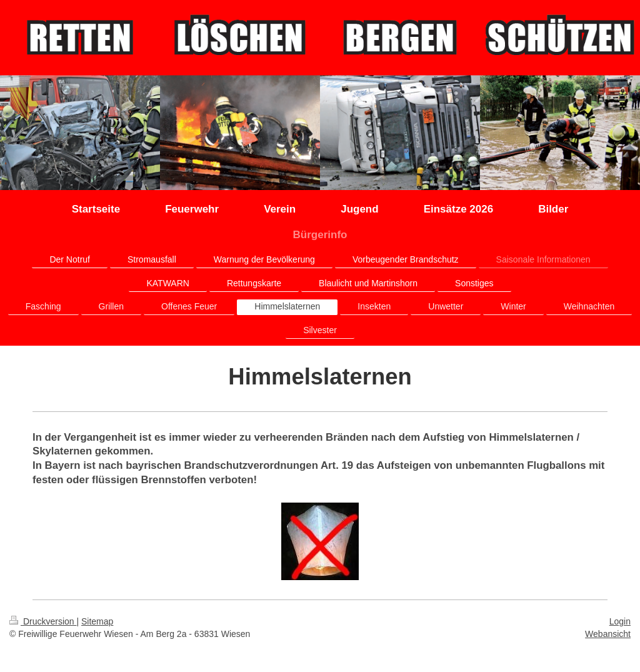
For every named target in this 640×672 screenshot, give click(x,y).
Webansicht (608, 634)
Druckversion (43, 621)
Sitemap (97, 621)
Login (620, 621)
